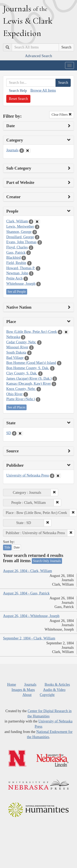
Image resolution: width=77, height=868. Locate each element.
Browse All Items (43, 90)
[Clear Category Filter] (28, 151)
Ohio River (14, 394)
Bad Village (15, 358)
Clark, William (17, 221)
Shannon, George (19, 232)
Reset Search (18, 99)
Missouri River (17, 347)
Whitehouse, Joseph (21, 284)
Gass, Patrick (16, 253)
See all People (17, 292)
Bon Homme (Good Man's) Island (31, 363)
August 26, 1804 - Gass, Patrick (26, 593)
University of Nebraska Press (28, 475)
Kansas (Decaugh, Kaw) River (29, 384)
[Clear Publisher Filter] (58, 476)
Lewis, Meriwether (20, 226)
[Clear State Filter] (20, 433)
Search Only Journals (47, 561)
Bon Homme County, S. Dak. (28, 368)
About (27, 695)
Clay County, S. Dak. (22, 373)
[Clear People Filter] (37, 222)
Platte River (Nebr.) (21, 399)
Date (17, 547)
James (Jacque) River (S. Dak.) (29, 378)
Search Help (18, 91)
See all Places (16, 407)
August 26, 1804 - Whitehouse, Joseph (31, 616)
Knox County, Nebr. (21, 389)
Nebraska (13, 337)
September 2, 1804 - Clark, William (29, 638)
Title (7, 547)
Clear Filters (62, 115)
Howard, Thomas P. (21, 268)
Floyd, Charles (17, 247)
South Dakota (16, 352)
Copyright (47, 695)
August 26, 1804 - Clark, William (27, 571)
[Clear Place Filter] (66, 332)
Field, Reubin (16, 263)
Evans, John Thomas (21, 242)
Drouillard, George (20, 237)
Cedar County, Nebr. (21, 342)
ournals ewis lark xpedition (28, 21)
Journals (12, 150)
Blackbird (13, 258)
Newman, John (17, 273)
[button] (54, 493)
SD (9, 433)
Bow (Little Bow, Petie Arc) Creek (32, 332)
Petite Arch (14, 278)
